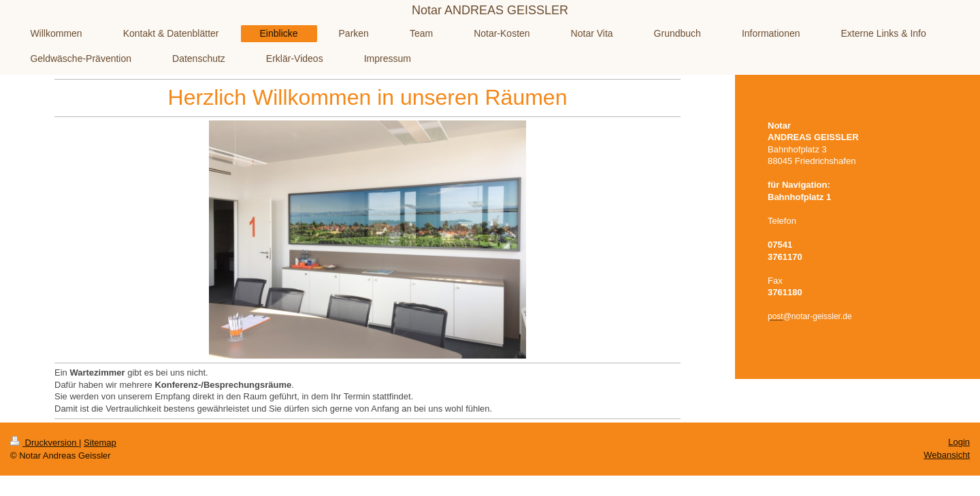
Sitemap (100, 443)
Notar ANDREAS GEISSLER (490, 10)
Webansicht (947, 455)
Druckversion (45, 443)
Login (959, 442)
